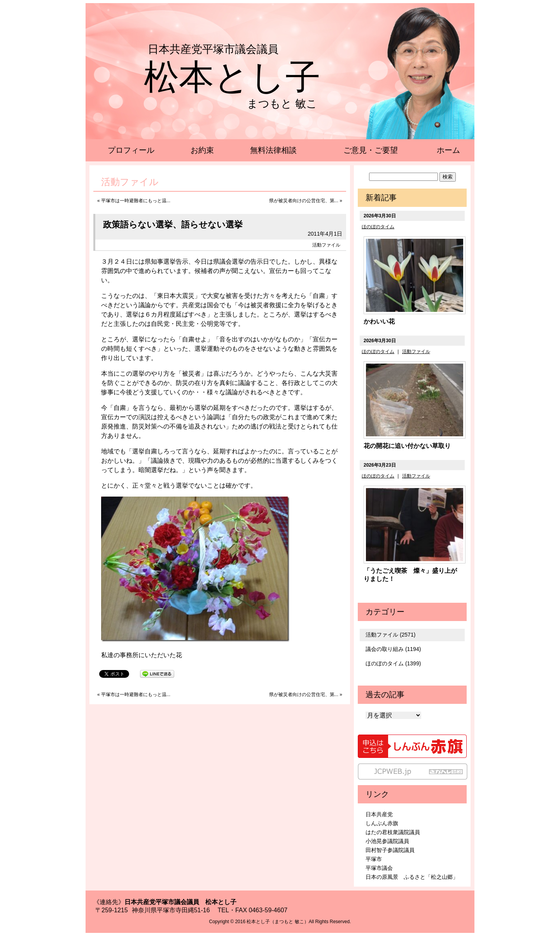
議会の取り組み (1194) (393, 649)
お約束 (202, 150)
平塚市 (374, 859)
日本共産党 (379, 814)
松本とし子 (232, 77)
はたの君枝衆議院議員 (393, 832)
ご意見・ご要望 (371, 150)
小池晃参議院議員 (387, 841)
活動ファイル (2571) (390, 635)
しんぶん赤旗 (382, 823)
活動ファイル (326, 245)
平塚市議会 (379, 868)
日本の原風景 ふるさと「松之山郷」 (412, 877)
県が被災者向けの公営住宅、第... (304, 201)
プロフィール (131, 150)
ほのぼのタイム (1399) (393, 663)
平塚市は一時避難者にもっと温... (136, 201)
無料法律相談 (273, 150)
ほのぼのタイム (378, 227)
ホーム (448, 150)
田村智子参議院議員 (390, 850)
